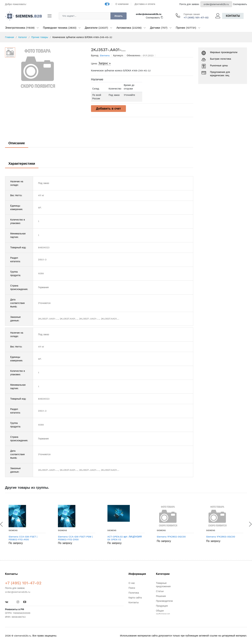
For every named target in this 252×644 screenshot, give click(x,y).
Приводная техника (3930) (60, 28)
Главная (9, 37)
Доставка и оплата (145, 4)
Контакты (233, 16)
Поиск (132, 588)
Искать (119, 16)
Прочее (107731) (186, 28)
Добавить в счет (108, 108)
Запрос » (105, 63)
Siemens (13, 530)
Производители (164, 601)
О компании (122, 4)
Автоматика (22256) (129, 28)
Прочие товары (40, 37)
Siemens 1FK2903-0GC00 (221, 537)
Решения (161, 596)
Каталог (23, 37)
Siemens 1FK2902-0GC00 (171, 537)
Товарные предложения (163, 585)
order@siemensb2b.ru (216, 4)
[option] (51, 68)
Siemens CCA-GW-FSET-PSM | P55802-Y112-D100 (75, 538)
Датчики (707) (159, 28)
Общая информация (163, 612)
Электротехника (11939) (20, 28)
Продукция (162, 606)
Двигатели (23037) (96, 28)
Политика (134, 593)
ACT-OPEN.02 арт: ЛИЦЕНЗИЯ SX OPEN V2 (125, 538)
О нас (132, 583)
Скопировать (240, 4)
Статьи (160, 591)
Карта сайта (135, 598)
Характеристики (22, 164)
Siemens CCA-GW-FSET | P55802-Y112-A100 (23, 538)
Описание (17, 143)
